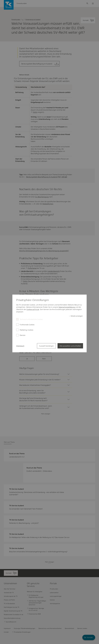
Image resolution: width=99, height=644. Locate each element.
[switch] (76, 316)
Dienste (23, 335)
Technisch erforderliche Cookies (31, 319)
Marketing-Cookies (26, 330)
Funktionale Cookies (27, 325)
